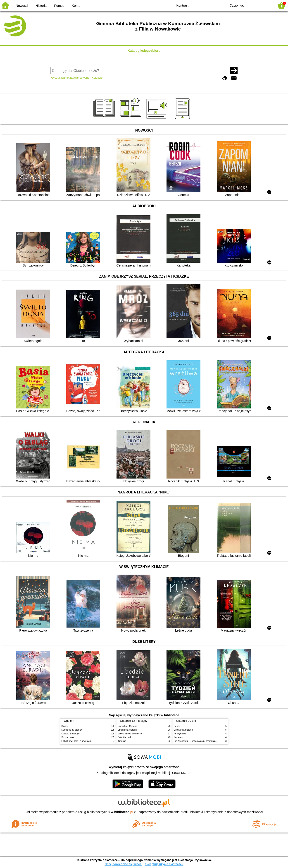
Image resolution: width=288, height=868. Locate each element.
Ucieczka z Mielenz (127, 726)
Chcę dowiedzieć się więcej (123, 864)
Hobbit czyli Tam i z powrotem (77, 741)
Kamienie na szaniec (72, 730)
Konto (76, 6)
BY (222, 5)
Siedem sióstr (68, 737)
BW (204, 5)
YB (213, 5)
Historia (41, 6)
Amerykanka (180, 734)
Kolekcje (97, 78)
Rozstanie (179, 737)
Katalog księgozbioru (144, 51)
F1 (256, 5)
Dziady (65, 726)
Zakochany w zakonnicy (130, 734)
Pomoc (59, 6)
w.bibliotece (122, 812)
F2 (266, 5)
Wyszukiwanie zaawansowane (70, 78)
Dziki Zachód (124, 737)
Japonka (122, 741)
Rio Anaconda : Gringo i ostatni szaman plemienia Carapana (204, 741)
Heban (177, 726)
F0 (248, 5)
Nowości (22, 6)
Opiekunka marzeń (127, 730)
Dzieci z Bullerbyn (71, 734)
